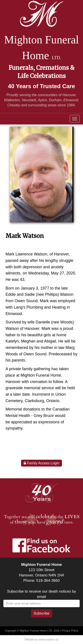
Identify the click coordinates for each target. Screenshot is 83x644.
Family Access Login (41, 463)
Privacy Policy (70, 631)
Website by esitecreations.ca (41, 640)
